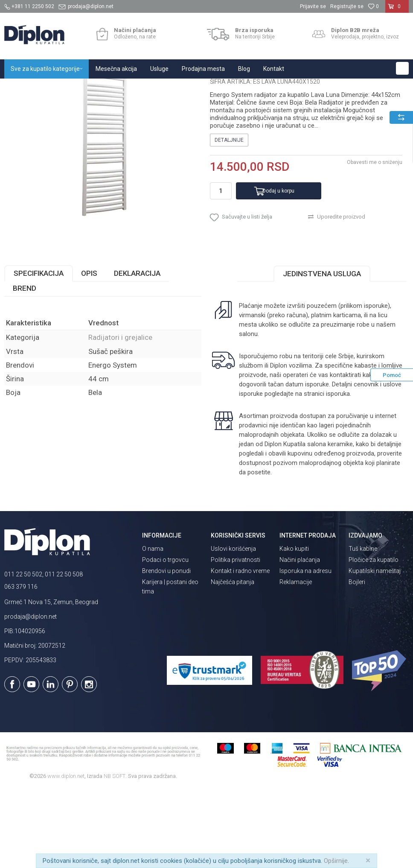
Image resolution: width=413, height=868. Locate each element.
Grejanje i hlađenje (115, 88)
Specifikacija (39, 352)
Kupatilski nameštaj (375, 649)
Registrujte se (347, 6)
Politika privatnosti (236, 638)
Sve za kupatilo (67, 88)
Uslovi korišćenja (233, 627)
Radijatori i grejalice (167, 88)
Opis (89, 352)
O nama (153, 627)
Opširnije (336, 861)
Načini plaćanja (300, 638)
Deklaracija (137, 352)
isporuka (338, 472)
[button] (402, 68)
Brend (25, 367)
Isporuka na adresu (305, 649)
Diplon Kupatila (23, 88)
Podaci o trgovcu (165, 638)
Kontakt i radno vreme (240, 649)
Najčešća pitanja (233, 660)
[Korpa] (397, 10)
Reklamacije (296, 660)
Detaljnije (229, 219)
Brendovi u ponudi (166, 649)
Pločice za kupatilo (374, 638)
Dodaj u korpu (278, 269)
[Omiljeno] (373, 6)
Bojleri (357, 660)
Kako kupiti (294, 627)
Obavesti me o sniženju (375, 241)
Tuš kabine (363, 627)
